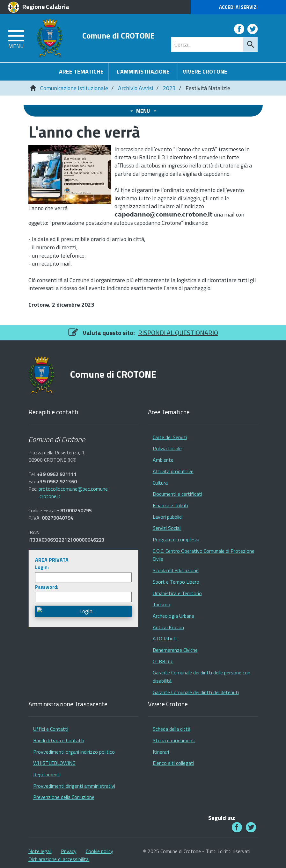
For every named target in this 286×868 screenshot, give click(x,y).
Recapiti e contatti (53, 412)
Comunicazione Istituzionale (74, 88)
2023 (169, 88)
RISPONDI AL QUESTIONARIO (178, 333)
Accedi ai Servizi (238, 7)
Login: (42, 567)
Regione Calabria (46, 7)
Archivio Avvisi (136, 88)
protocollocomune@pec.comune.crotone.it (73, 493)
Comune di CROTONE (118, 36)
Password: (47, 587)
